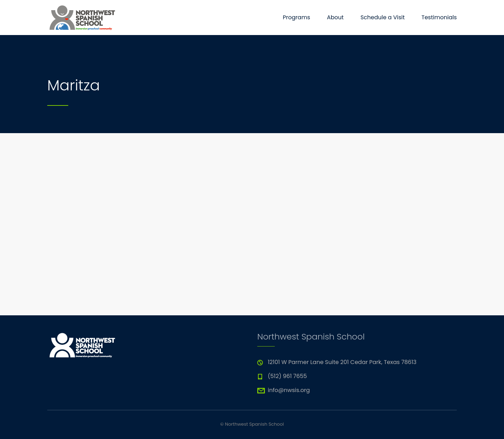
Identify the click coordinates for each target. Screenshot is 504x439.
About (335, 17)
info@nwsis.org (289, 390)
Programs (296, 17)
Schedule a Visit (383, 17)
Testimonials (439, 17)
